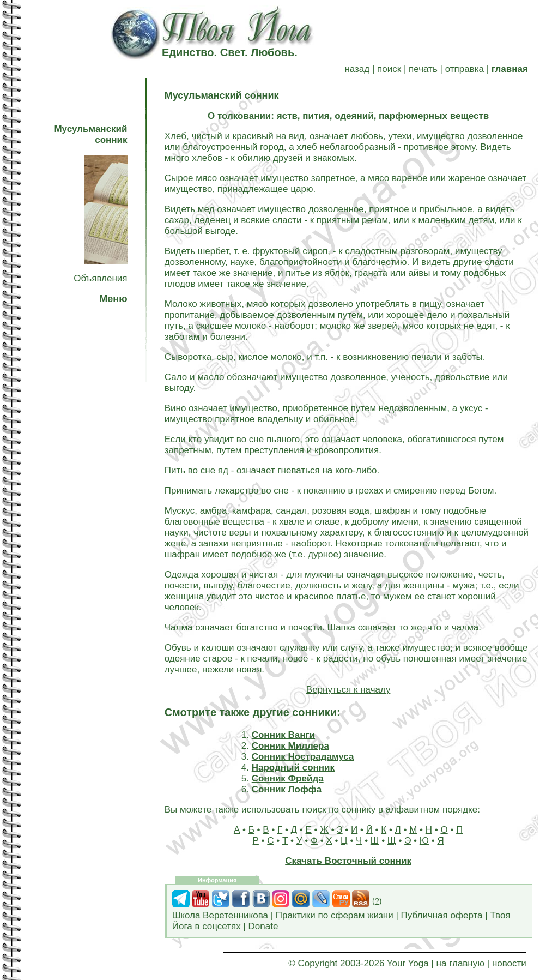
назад (357, 69)
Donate (263, 926)
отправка (465, 69)
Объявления (100, 278)
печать (423, 69)
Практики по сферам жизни (335, 915)
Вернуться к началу (348, 690)
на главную (460, 963)
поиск (389, 69)
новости (509, 963)
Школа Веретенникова (220, 915)
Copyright (318, 963)
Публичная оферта (442, 915)
